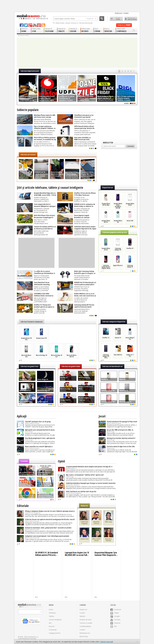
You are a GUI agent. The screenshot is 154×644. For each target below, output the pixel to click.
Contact (126, 13)
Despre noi (118, 13)
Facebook (116, 610)
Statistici (82, 616)
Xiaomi (68, 23)
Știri (50, 623)
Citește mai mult (107, 642)
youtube (35, 25)
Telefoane (52, 613)
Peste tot (91, 19)
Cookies (82, 630)
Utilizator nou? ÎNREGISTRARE (131, 19)
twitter (26, 25)
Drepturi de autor (86, 620)
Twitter (115, 613)
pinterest (39, 25)
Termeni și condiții (86, 623)
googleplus (30, 25)
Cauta (102, 19)
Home (51, 610)
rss (43, 25)
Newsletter (108, 143)
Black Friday (60, 23)
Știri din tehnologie (86, 23)
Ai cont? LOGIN (116, 19)
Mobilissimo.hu (85, 633)
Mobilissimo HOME (23, 36)
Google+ (115, 616)
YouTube (115, 620)
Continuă (130, 146)
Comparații (53, 630)
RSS (113, 626)
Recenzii (52, 626)
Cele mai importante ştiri (30, 71)
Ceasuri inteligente (55, 620)
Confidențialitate (85, 626)
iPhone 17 (75, 23)
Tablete (51, 616)
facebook (22, 25)
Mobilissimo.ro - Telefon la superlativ (32, 17)
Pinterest (115, 623)
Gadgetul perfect (55, 633)
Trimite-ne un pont (124, 25)
